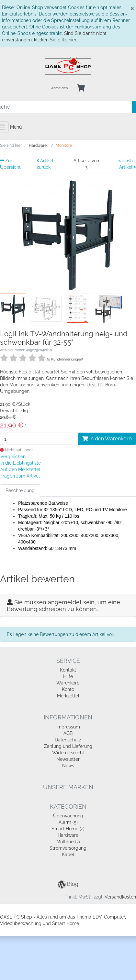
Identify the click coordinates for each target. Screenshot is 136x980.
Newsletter (68, 759)
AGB (68, 733)
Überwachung (68, 816)
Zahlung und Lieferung (68, 746)
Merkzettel (68, 696)
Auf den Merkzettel (20, 469)
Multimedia (68, 842)
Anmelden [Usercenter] (59, 88)
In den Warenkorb (107, 439)
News (68, 766)
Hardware (68, 835)
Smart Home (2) (68, 829)
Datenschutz (68, 740)
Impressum (68, 727)
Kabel (68, 855)
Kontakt (68, 670)
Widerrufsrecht (68, 753)
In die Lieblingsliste (21, 463)
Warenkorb (68, 683)
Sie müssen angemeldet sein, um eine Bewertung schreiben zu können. (63, 606)
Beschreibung (20, 490)
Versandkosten (120, 897)
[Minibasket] (81, 88)
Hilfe (68, 676)
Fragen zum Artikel (20, 476)
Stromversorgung (68, 848)
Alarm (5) (68, 822)
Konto (68, 689)
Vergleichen (13, 457)
